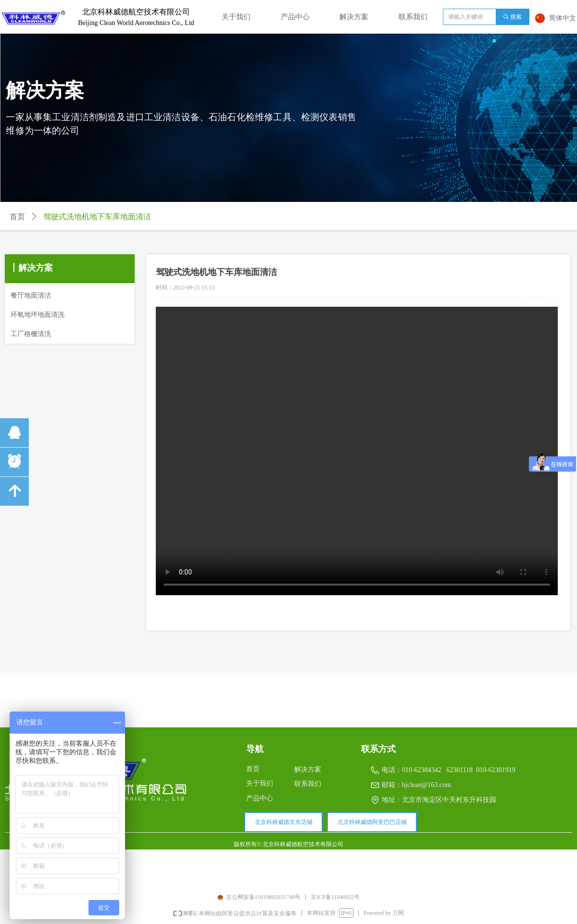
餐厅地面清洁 (31, 295)
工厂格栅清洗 (31, 334)
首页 (17, 217)
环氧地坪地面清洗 (38, 315)
